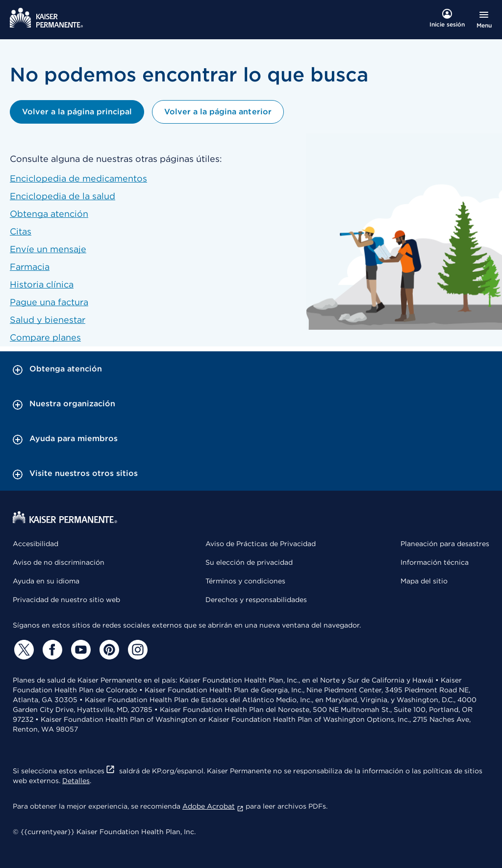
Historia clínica (42, 284)
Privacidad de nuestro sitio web (66, 600)
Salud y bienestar (48, 320)
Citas (21, 231)
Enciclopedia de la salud (63, 196)
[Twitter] (23, 650)
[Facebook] (51, 650)
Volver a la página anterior (218, 112)
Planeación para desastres (445, 544)
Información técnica (435, 562)
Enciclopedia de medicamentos (78, 178)
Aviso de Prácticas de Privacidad (261, 544)
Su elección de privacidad (249, 562)
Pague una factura (49, 302)
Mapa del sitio (424, 581)
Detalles (76, 781)
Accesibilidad (36, 544)
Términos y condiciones (245, 581)
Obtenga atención (49, 214)
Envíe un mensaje (48, 249)
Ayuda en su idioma (46, 581)
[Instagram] (136, 650)
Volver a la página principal (77, 112)
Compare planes (45, 337)
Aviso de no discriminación (59, 562)
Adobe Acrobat (213, 806)
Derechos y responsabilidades (256, 600)
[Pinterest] (108, 650)
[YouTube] (79, 650)
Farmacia (30, 267)
